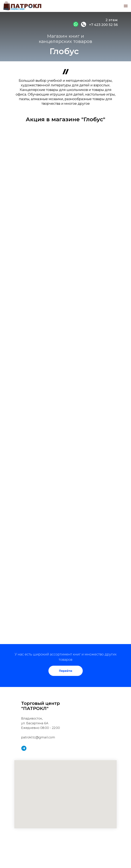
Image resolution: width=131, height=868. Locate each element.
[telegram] (24, 748)
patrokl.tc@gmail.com (38, 737)
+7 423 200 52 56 (103, 25)
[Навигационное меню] (126, 6)
